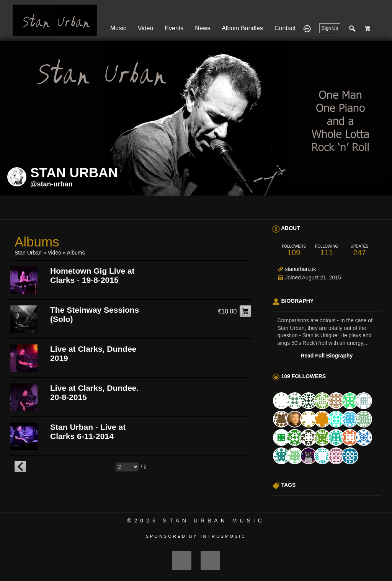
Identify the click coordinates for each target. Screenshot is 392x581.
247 (359, 251)
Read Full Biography (327, 356)
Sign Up (330, 28)
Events (174, 28)
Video (146, 28)
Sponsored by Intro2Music (196, 536)
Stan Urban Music (214, 521)
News (203, 28)
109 (294, 251)
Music (118, 28)
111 (327, 251)
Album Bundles (242, 28)
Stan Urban (28, 253)
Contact (285, 28)
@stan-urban (51, 184)
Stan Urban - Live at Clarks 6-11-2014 (88, 432)
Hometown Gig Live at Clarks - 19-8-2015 (92, 275)
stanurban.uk (300, 269)
